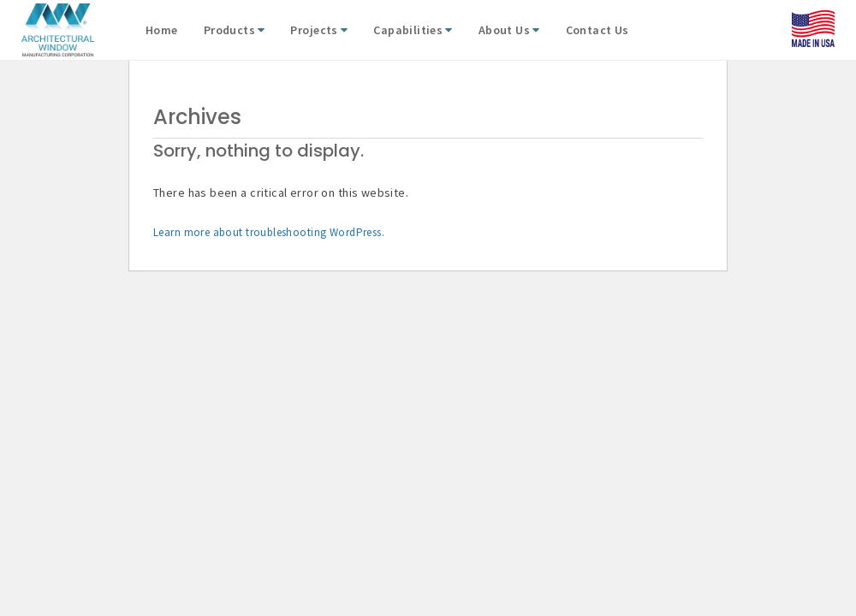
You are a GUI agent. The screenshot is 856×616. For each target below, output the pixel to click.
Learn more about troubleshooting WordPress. (269, 232)
